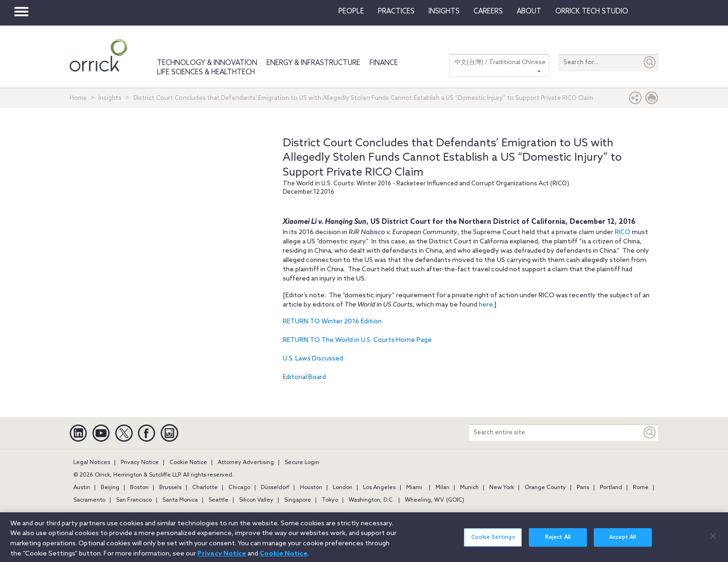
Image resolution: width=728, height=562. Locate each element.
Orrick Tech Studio (592, 12)
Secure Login (302, 463)
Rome (641, 488)
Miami (414, 488)
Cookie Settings (493, 542)
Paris (583, 488)
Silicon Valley (256, 500)
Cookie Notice (188, 463)
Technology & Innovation (207, 63)
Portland (611, 488)
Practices (396, 12)
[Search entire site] (555, 433)
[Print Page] (652, 100)
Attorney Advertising (246, 463)
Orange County (545, 488)
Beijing (110, 488)
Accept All (623, 542)
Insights (110, 98)
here (486, 305)
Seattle (218, 500)
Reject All (558, 542)
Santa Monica (180, 500)
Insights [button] (444, 12)
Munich (469, 488)
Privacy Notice (140, 463)
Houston (311, 488)
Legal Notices (92, 463)
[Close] (713, 541)
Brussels (170, 488)
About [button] (529, 12)
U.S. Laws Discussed (313, 359)
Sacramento (89, 500)
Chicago (239, 488)
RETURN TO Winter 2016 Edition (332, 322)
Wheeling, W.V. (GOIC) (435, 500)
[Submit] (650, 62)
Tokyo (330, 500)
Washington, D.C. (371, 500)
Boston (139, 488)
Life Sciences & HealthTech (206, 72)
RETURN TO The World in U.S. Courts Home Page (357, 340)
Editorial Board (304, 377)
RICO (623, 232)
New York (502, 488)
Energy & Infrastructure (313, 63)
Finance (384, 63)
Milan (442, 488)
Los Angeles (379, 488)
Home (78, 98)
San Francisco (134, 500)
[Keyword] (650, 433)
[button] (636, 100)
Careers (488, 12)
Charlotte (205, 488)
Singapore (298, 500)
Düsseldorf (275, 488)
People (351, 12)
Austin (82, 488)
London (343, 488)
